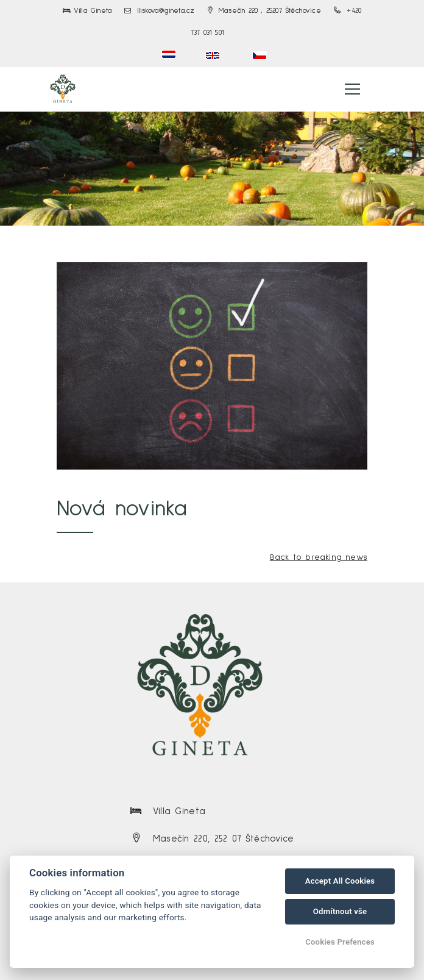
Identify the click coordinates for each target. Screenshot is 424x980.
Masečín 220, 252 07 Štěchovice (224, 839)
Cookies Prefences (340, 942)
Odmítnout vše (340, 911)
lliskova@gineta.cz (159, 11)
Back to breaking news (319, 557)
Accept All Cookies (340, 881)
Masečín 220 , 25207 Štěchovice (264, 11)
